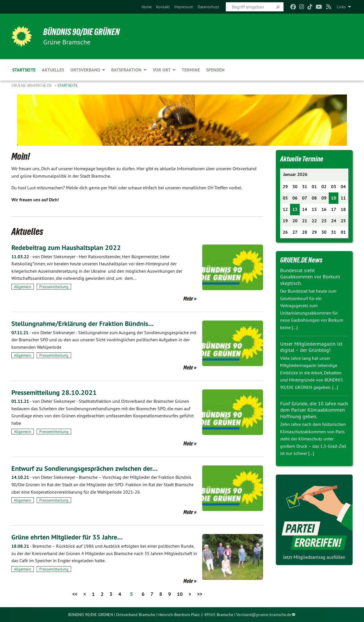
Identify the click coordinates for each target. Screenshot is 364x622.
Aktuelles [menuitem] (53, 70)
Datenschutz (208, 7)
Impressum (184, 7)
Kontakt (163, 7)
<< (75, 594)
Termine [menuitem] (191, 70)
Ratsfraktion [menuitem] (126, 70)
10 (180, 594)
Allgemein (23, 287)
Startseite (68, 85)
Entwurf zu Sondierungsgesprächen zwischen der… (84, 468)
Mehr (188, 299)
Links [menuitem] (341, 7)
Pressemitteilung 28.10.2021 (54, 392)
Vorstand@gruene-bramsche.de (264, 615)
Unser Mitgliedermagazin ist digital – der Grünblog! (311, 347)
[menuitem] (147, 7)
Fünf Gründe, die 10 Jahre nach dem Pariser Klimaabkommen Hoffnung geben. (314, 410)
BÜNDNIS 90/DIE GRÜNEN (81, 32)
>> (200, 594)
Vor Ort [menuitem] (162, 70)
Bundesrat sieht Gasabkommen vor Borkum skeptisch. (310, 277)
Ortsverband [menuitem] (85, 70)
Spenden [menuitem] (215, 70)
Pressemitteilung (54, 287)
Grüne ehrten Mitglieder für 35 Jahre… (67, 537)
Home (147, 7)
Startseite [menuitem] (24, 70)
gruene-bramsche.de (32, 85)
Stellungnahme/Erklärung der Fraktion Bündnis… (82, 324)
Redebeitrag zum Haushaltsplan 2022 (66, 248)
